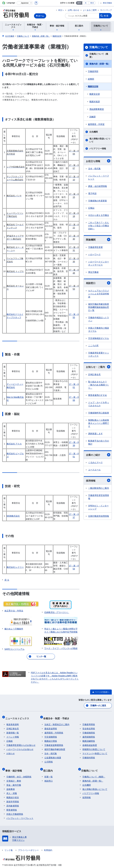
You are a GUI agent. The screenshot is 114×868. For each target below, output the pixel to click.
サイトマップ (106, 10)
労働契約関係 (89, 755)
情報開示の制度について (94, 747)
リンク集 (9, 845)
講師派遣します (95, 434)
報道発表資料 (13, 722)
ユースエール (94, 470)
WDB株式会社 (13, 516)
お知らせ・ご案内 (98, 367)
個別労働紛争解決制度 (55, 747)
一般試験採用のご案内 (99, 488)
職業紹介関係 (51, 738)
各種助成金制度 (90, 742)
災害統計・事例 (14, 776)
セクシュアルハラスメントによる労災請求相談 (99, 294)
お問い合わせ (73, 10)
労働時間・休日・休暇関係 (19, 771)
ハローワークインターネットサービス (99, 263)
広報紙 (9, 738)
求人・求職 (12, 788)
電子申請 (92, 193)
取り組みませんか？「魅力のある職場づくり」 (99, 385)
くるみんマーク (95, 462)
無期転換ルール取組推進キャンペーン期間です (99, 423)
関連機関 (98, 240)
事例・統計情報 (15, 766)
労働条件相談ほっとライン (99, 319)
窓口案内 (49, 766)
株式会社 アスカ (14, 444)
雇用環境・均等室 (96, 124)
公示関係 (49, 759)
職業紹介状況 (13, 792)
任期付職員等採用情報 (99, 516)
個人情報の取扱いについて (100, 140)
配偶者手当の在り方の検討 (99, 442)
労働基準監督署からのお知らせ (21, 742)
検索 (106, 16)
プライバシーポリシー (28, 845)
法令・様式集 (94, 169)
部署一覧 (49, 771)
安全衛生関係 (89, 726)
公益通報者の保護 (53, 755)
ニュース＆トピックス (18, 717)
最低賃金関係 (51, 726)
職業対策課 (95, 102)
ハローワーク (94, 254)
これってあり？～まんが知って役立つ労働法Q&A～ (99, 226)
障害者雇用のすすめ (98, 395)
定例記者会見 (94, 374)
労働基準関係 (89, 722)
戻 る (7, 580)
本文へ (61, 10)
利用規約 (48, 845)
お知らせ (11, 751)
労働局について (99, 47)
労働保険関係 (89, 730)
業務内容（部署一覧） (100, 64)
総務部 (91, 79)
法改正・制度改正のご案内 (57, 722)
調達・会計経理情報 (98, 186)
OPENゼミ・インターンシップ (98, 507)
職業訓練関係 (89, 738)
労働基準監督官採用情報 (99, 497)
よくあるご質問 (90, 10)
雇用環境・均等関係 (54, 730)
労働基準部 (93, 71)
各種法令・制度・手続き (57, 717)
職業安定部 (93, 87)
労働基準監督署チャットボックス (99, 354)
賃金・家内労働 (14, 780)
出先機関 (94, 132)
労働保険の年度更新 (98, 201)
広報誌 (91, 208)
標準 (79, 3)
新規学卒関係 (13, 796)
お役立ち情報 (98, 161)
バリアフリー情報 (98, 149)
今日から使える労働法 (99, 215)
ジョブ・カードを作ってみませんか (99, 404)
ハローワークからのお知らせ (20, 747)
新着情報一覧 (13, 730)
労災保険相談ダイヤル (99, 338)
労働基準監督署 (95, 247)
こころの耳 (93, 346)
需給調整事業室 (97, 109)
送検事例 (11, 784)
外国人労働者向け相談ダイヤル (99, 329)
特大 (92, 3)
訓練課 (92, 117)
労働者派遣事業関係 (54, 742)
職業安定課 (95, 94)
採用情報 (98, 480)
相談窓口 (98, 283)
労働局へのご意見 (98, 705)
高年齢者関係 (13, 800)
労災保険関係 (51, 734)
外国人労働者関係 (15, 809)
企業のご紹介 (98, 455)
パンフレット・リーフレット (99, 177)
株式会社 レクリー (15, 567)
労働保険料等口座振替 (99, 413)
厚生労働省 (107, 3)
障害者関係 (12, 805)
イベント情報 (13, 734)
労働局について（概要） (99, 55)
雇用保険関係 (89, 734)
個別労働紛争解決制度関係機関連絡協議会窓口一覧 (99, 307)
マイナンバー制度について (95, 751)
